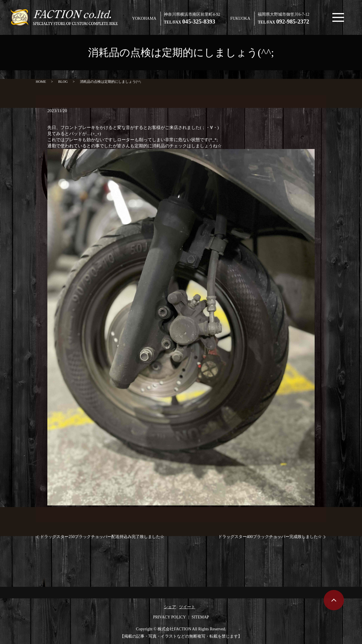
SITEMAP (200, 617)
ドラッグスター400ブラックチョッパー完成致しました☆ (270, 537)
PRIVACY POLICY (170, 617)
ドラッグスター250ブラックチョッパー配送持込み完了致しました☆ (102, 537)
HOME (41, 82)
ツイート (187, 607)
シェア (170, 607)
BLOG (63, 82)
